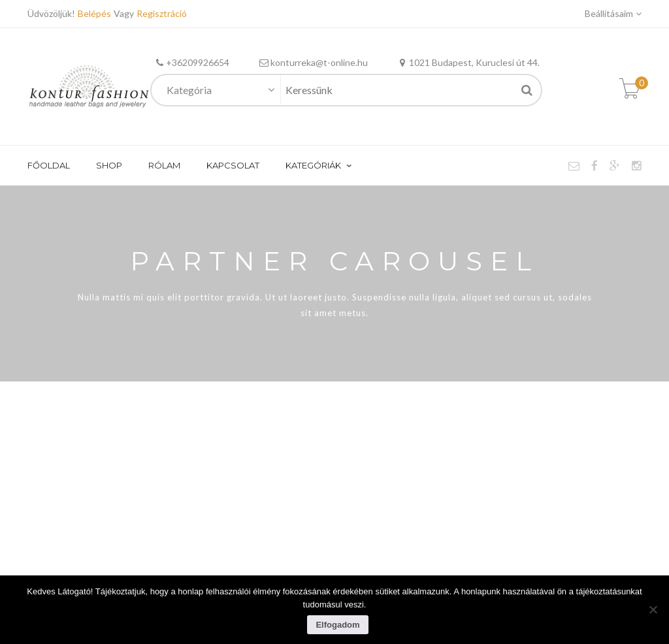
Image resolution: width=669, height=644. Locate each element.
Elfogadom (337, 625)
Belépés (96, 13)
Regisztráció (162, 13)
